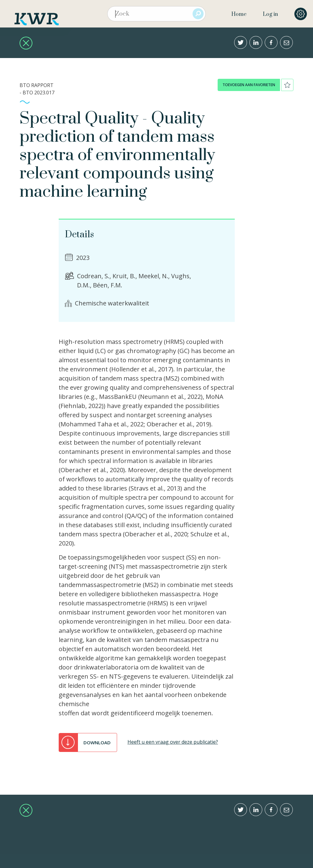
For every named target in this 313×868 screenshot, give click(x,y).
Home (239, 14)
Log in (270, 14)
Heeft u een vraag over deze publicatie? (173, 742)
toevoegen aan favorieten (249, 85)
